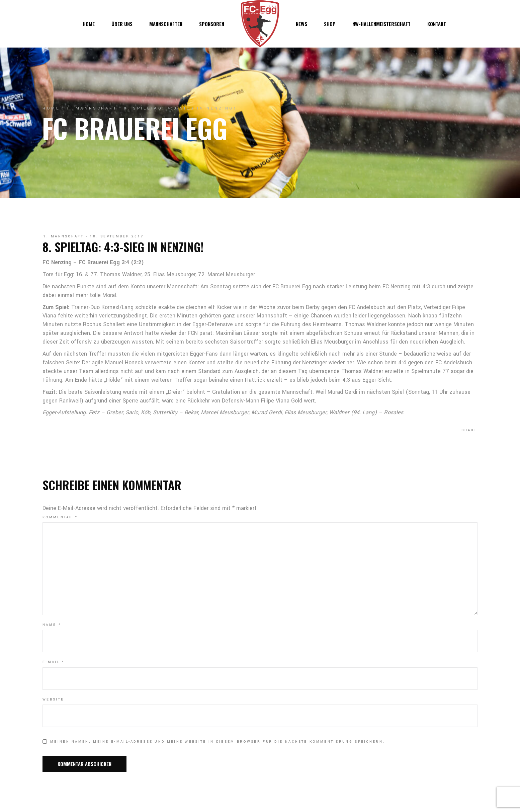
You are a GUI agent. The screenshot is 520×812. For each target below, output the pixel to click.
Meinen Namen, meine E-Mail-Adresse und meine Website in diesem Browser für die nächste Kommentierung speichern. (218, 742)
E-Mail (54, 662)
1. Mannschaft (92, 108)
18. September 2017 (117, 236)
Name (52, 625)
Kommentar (60, 517)
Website (53, 699)
